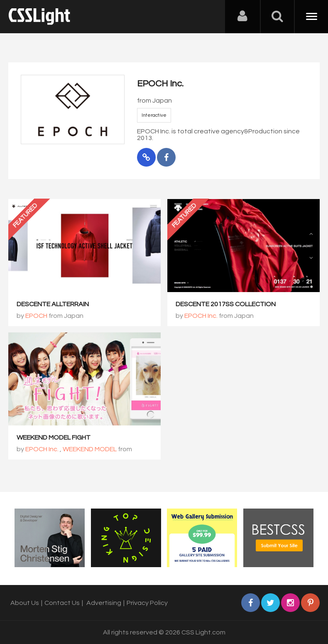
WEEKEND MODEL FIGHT (54, 438)
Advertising (104, 603)
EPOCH (36, 316)
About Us (25, 603)
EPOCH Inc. (201, 316)
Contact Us (62, 603)
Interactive (154, 115)
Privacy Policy (147, 603)
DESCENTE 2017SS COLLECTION (226, 304)
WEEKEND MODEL (90, 449)
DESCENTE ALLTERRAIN (53, 304)
